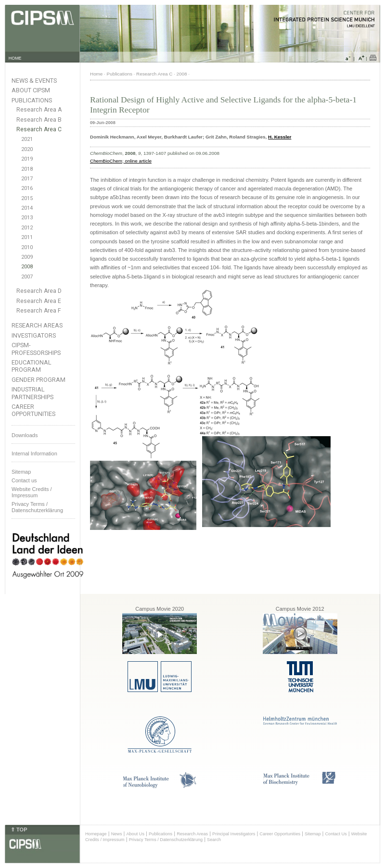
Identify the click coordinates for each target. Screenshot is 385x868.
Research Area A (39, 110)
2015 (27, 198)
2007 (27, 277)
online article (138, 161)
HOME (15, 58)
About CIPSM (31, 90)
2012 (27, 228)
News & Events (34, 81)
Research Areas (37, 325)
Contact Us (336, 834)
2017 (27, 179)
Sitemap (21, 472)
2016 (27, 188)
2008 (27, 267)
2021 (27, 139)
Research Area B (39, 120)
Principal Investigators (234, 834)
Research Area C (39, 129)
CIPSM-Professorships (36, 349)
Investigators (34, 335)
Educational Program (32, 366)
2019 (27, 159)
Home (96, 74)
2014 (27, 208)
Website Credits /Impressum (32, 492)
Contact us (24, 480)
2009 (27, 257)
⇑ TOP (19, 830)
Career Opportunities (33, 410)
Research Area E (39, 301)
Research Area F (39, 311)
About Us (135, 834)
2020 (27, 149)
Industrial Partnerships (32, 393)
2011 (27, 237)
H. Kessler (280, 137)
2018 (27, 169)
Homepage (96, 834)
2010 (27, 247)
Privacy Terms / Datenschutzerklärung (37, 507)
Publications (32, 100)
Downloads (25, 435)
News (117, 834)
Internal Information (34, 453)
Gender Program (38, 380)
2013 (27, 218)
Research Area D (39, 291)
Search (214, 840)
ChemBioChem (106, 161)
